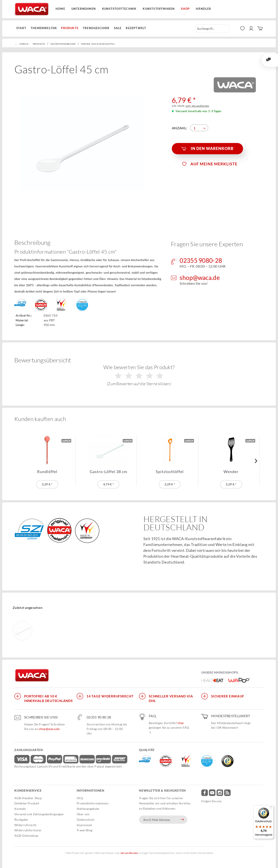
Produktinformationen (93, 803)
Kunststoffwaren (159, 9)
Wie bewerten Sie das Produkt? (139, 375)
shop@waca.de (49, 729)
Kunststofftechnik (119, 9)
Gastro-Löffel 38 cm (108, 472)
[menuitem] (22, 28)
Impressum (84, 825)
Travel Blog (84, 830)
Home (60, 9)
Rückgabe (21, 820)
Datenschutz (85, 820)
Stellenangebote (88, 809)
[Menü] (271, 808)
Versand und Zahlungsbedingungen (39, 814)
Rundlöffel (47, 472)
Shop (185, 9)
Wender (231, 472)
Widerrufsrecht (25, 825)
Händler (204, 9)
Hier (181, 723)
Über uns (83, 814)
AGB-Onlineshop (26, 836)
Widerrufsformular (28, 830)
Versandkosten (129, 853)
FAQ (80, 798)
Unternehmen (84, 9)
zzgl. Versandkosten (197, 106)
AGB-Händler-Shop (28, 798)
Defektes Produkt (27, 803)
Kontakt (20, 809)
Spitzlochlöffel (170, 472)
